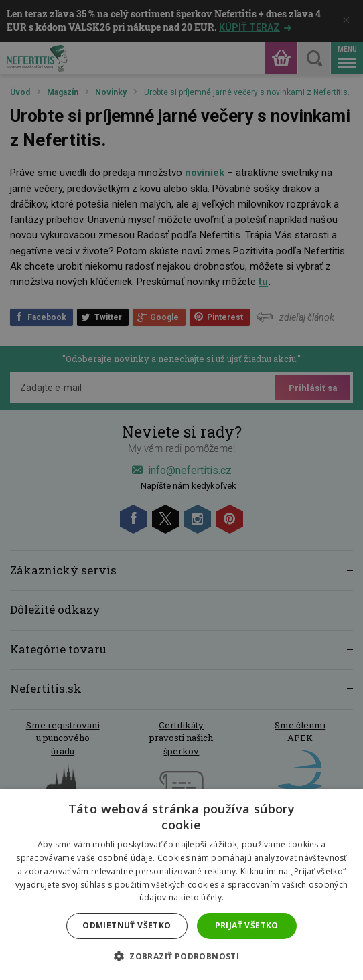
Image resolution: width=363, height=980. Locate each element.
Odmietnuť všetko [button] (127, 925)
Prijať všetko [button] (247, 925)
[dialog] (181, 490)
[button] (181, 957)
